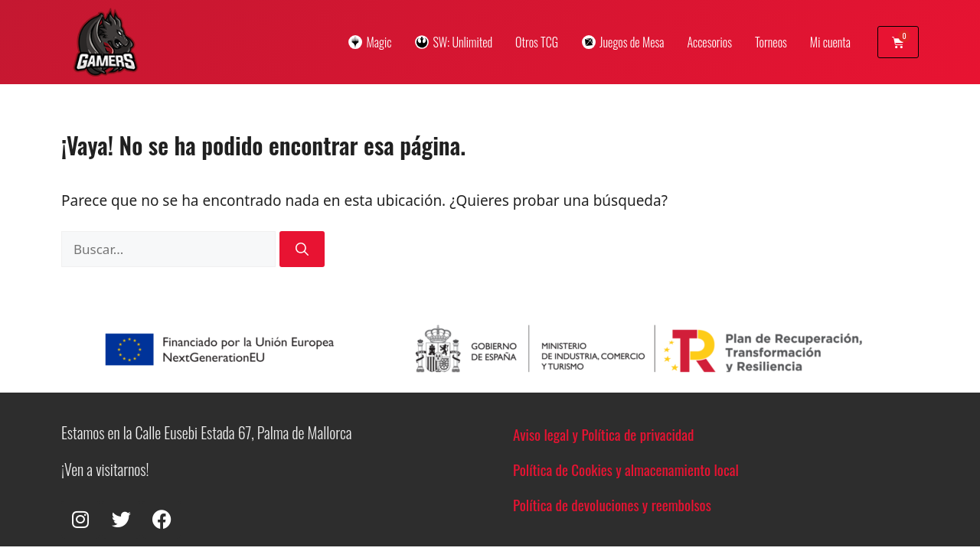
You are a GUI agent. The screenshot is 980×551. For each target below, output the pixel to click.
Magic (369, 42)
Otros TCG (537, 42)
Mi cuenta (830, 42)
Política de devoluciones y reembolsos (612, 504)
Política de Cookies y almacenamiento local (626, 469)
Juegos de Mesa (622, 42)
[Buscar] (302, 249)
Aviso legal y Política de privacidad (603, 434)
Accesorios (709, 42)
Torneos (771, 42)
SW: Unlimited (453, 42)
